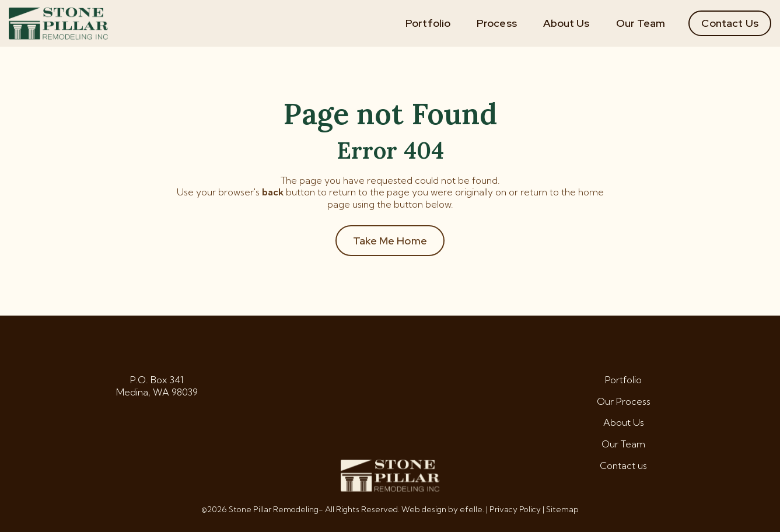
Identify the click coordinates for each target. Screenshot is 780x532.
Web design (424, 509)
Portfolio (428, 23)
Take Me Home (390, 241)
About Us (566, 23)
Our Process (624, 401)
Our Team (641, 23)
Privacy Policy (515, 509)
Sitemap (562, 509)
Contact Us (730, 23)
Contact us (623, 466)
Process (497, 23)
